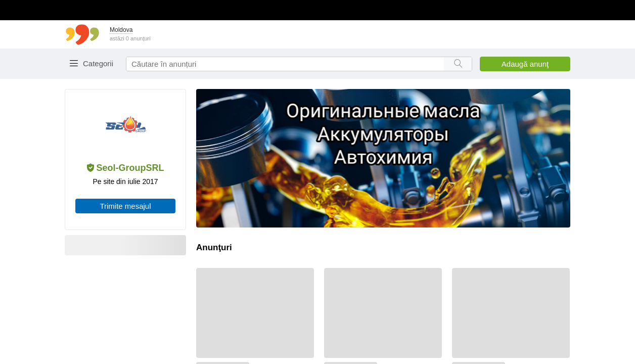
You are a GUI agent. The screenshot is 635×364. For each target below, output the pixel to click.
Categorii (98, 63)
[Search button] (458, 64)
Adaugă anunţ (525, 64)
